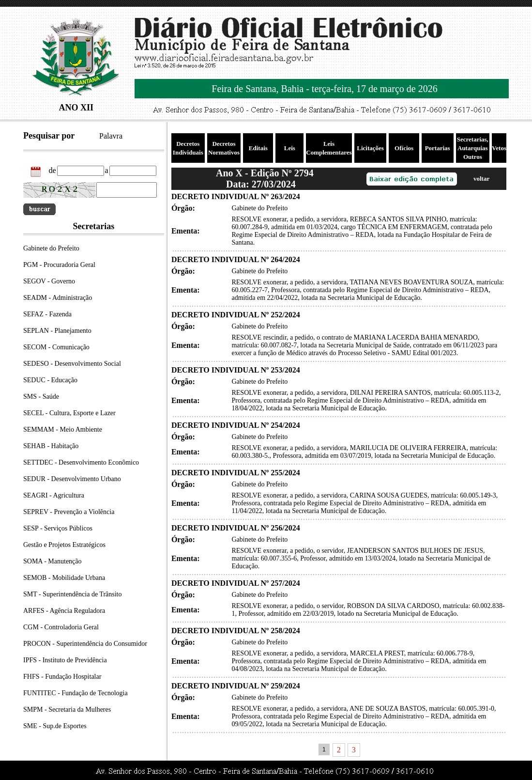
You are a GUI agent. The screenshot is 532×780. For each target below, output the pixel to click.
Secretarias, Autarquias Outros (473, 148)
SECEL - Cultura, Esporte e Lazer (69, 413)
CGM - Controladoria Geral (61, 627)
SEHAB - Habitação (51, 446)
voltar (481, 179)
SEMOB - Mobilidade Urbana (64, 578)
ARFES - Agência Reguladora (64, 611)
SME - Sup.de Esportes (55, 726)
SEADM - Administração (58, 298)
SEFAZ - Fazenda (47, 314)
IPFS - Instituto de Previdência (65, 660)
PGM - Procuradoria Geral (59, 265)
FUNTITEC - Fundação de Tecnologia (76, 693)
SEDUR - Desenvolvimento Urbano (72, 479)
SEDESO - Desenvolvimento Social (72, 364)
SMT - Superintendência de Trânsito (73, 594)
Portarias (438, 148)
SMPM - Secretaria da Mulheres (67, 710)
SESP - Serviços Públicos (58, 528)
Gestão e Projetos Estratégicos (64, 545)
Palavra (111, 136)
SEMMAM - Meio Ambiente (63, 429)
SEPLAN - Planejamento (57, 331)
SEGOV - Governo (49, 281)
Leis (290, 148)
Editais (258, 148)
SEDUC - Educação (50, 380)
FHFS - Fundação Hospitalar (62, 677)
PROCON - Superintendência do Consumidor (85, 644)
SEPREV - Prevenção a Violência (69, 512)
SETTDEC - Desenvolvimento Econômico (81, 462)
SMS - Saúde (41, 397)
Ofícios (404, 148)
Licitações (370, 148)
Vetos (499, 148)
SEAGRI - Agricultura (54, 495)
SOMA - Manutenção (53, 561)
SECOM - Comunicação (56, 347)
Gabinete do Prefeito (51, 248)
